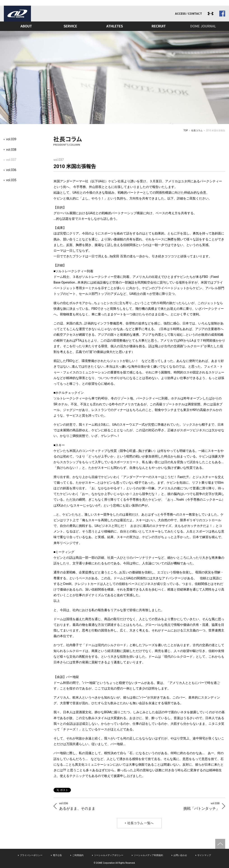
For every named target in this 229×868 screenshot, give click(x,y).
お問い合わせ (180, 855)
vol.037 (11, 160)
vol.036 (11, 170)
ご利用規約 (78, 855)
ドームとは (26, 26)
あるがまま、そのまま (77, 806)
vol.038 (11, 150)
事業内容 (70, 26)
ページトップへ (220, 844)
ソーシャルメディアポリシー (109, 855)
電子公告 (57, 855)
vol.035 (11, 180)
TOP (186, 130)
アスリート (114, 26)
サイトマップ (204, 855)
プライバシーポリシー (31, 855)
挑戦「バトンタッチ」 (201, 806)
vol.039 (11, 139)
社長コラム (197, 130)
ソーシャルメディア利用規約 (148, 855)
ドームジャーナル (203, 26)
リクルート (159, 26)
